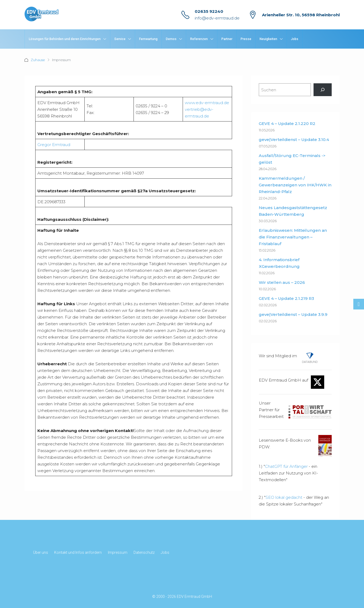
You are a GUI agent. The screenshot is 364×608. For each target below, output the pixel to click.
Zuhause (38, 60)
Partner (227, 39)
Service (120, 39)
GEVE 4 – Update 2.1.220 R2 (287, 123)
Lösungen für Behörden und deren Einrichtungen (65, 39)
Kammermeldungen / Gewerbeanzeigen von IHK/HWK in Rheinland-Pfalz (295, 185)
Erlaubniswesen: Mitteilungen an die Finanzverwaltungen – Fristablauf (293, 237)
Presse (246, 39)
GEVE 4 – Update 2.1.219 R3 (286, 298)
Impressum (118, 552)
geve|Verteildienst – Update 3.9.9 (293, 314)
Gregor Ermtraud (54, 145)
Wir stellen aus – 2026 (282, 282)
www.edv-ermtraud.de (207, 103)
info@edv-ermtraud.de (217, 18)
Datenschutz (144, 552)
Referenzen (199, 39)
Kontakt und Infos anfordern (78, 552)
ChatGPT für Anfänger (286, 466)
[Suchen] (323, 90)
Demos (171, 39)
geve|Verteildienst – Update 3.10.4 (294, 140)
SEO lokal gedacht (284, 497)
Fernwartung (148, 39)
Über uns (41, 552)
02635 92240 (209, 11)
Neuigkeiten (268, 39)
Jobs (295, 39)
